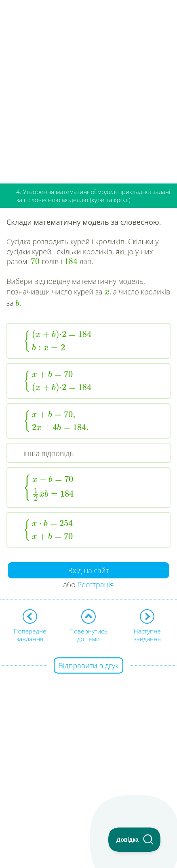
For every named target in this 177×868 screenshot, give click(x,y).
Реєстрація (95, 584)
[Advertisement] (88, 89)
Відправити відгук (89, 665)
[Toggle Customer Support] (135, 840)
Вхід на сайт (89, 570)
